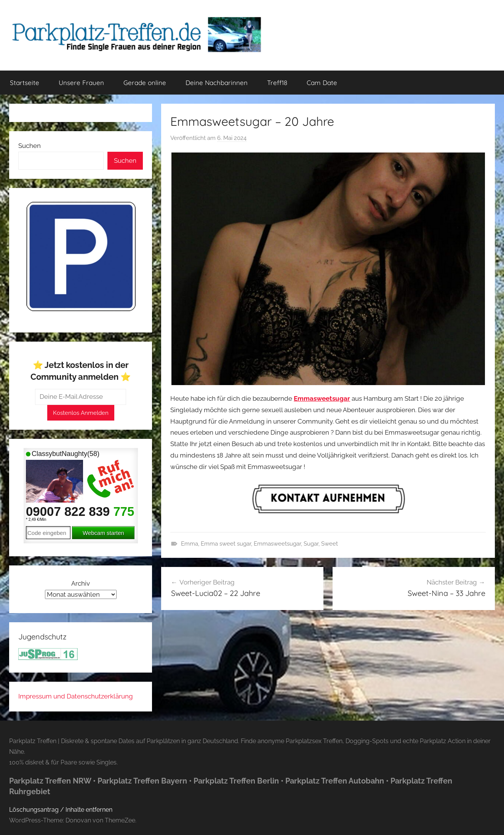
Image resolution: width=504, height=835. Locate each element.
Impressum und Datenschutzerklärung (76, 696)
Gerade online (145, 83)
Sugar (311, 544)
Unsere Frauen (81, 83)
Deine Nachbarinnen (217, 83)
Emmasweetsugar (277, 544)
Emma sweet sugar (226, 544)
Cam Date (322, 83)
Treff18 (277, 83)
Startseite (25, 83)
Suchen (30, 146)
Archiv (81, 583)
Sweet (330, 544)
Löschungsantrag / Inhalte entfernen (61, 810)
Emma (190, 544)
